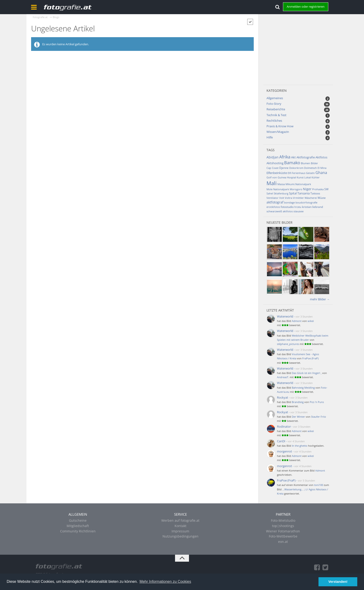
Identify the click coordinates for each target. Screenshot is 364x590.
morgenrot (284, 451)
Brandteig (298, 402)
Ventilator (273, 198)
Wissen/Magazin (278, 132)
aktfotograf (275, 202)
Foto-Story (274, 104)
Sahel (270, 193)
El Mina (322, 168)
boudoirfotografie (306, 202)
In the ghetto (300, 446)
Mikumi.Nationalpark (298, 184)
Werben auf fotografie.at (180, 520)
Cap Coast (273, 168)
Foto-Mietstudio (283, 520)
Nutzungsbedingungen (180, 536)
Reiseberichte (276, 109)
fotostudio (287, 207)
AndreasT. (283, 377)
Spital (293, 193)
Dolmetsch (310, 168)
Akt (293, 157)
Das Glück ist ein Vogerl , (307, 373)
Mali (272, 183)
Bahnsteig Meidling (303, 388)
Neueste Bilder (279, 222)
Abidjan (273, 157)
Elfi (289, 173)
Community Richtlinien (78, 531)
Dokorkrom (296, 168)
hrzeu (298, 207)
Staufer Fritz (318, 417)
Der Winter (298, 417)
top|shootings (283, 526)
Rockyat (283, 397)
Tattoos (315, 193)
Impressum (180, 531)
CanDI (281, 441)
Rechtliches (274, 121)
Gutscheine (78, 520)
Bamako (292, 163)
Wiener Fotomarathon (283, 531)
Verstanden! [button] (338, 582)
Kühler (316, 177)
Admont (297, 321)
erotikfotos (273, 207)
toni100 (319, 485)
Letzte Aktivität (280, 310)
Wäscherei (311, 198)
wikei (311, 321)
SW (326, 189)
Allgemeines (275, 98)
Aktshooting (275, 163)
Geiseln (310, 173)
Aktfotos (321, 157)
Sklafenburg (281, 193)
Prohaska (318, 189)
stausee (299, 211)
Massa (281, 184)
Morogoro (296, 189)
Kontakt (180, 526)
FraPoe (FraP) (310, 358)
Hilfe (270, 137)
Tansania (304, 193)
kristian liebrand (312, 207)
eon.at (283, 542)
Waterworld (285, 316)
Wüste (322, 198)
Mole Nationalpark (278, 189)
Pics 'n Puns (317, 402)
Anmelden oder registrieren (306, 7)
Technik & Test (276, 115)
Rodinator (284, 426)
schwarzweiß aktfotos (280, 211)
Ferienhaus (299, 173)
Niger (307, 189)
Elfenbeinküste (277, 173)
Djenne (284, 168)
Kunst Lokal (304, 177)
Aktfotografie (306, 157)
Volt (282, 198)
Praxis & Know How (280, 126)
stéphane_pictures (288, 344)
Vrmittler (298, 198)
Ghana (321, 173)
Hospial (291, 177)
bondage (289, 202)
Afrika (285, 157)
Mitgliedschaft (78, 526)
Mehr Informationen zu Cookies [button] (165, 582)
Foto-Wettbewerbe (283, 536)
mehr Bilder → (320, 299)
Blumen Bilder (309, 163)
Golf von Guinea (276, 177)
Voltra (289, 198)
